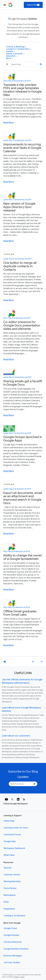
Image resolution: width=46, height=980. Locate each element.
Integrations (9, 909)
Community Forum (12, 835)
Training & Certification (14, 916)
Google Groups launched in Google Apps (23, 439)
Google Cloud (10, 928)
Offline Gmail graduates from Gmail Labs (20, 613)
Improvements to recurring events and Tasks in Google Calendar (22, 148)
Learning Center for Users (16, 828)
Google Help (10, 841)
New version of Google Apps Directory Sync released (19, 207)
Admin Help (9, 821)
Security (8, 868)
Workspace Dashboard (14, 848)
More (10, 58)
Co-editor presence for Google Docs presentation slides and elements (22, 325)
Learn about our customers (16, 736)
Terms (22, 977)
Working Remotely (12, 881)
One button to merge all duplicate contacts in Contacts (20, 266)
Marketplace (10, 895)
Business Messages (13, 956)
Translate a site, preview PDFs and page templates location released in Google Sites (23, 90)
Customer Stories (12, 875)
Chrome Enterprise (13, 942)
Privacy (17, 977)
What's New (9, 855)
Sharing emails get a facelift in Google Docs (23, 383)
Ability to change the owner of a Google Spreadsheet (23, 557)
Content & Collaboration (19, 49)
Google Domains (11, 935)
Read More (9, 123)
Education (12, 56)
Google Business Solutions (16, 949)
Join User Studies (12, 963)
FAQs (6, 902)
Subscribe (33, 5)
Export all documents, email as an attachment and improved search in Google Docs (23, 498)
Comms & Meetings (16, 47)
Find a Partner (10, 888)
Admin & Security (15, 54)
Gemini (10, 51)
